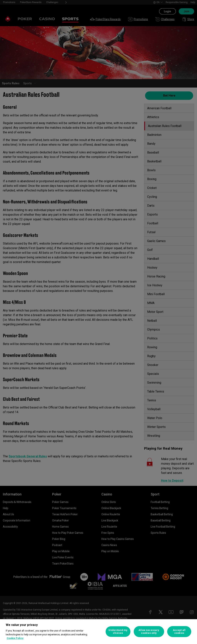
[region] (98, 632)
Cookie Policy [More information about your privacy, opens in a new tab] (15, 638)
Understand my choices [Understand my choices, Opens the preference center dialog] (118, 632)
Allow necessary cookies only (149, 632)
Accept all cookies (179, 632)
